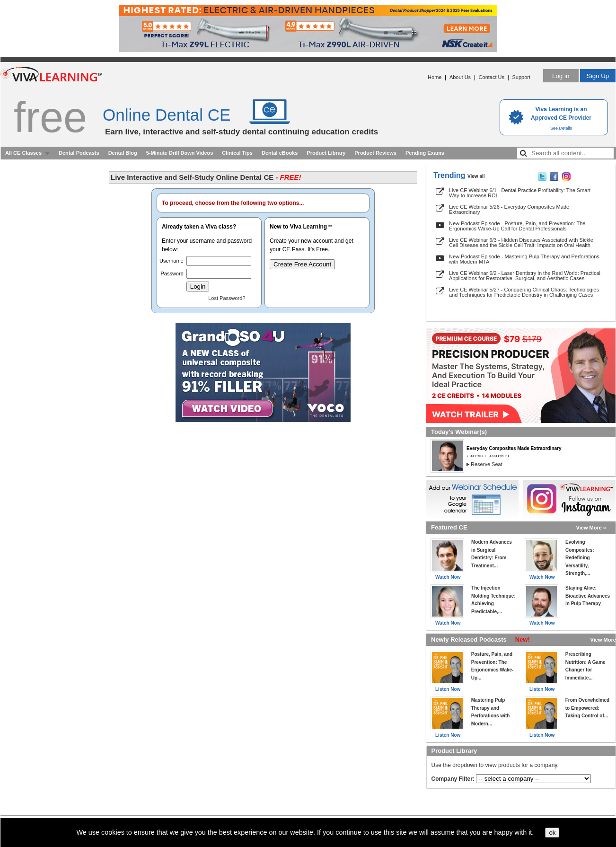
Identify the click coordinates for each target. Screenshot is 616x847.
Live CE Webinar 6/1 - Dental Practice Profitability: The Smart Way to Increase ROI (520, 193)
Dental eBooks (280, 153)
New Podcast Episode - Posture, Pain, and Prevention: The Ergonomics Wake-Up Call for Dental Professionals (517, 226)
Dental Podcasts (79, 153)
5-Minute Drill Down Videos (180, 153)
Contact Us (492, 77)
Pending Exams (425, 153)
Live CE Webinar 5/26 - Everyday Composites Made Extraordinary (509, 209)
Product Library (326, 153)
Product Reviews (375, 153)
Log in (561, 76)
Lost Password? (227, 298)
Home (435, 77)
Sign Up (598, 76)
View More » (591, 528)
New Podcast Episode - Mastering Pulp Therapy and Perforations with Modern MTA (524, 259)
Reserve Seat (487, 464)
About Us (460, 77)
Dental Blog (123, 153)
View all (476, 176)
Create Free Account (302, 264)
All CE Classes (23, 153)
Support (521, 77)
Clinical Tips (237, 153)
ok (552, 833)
